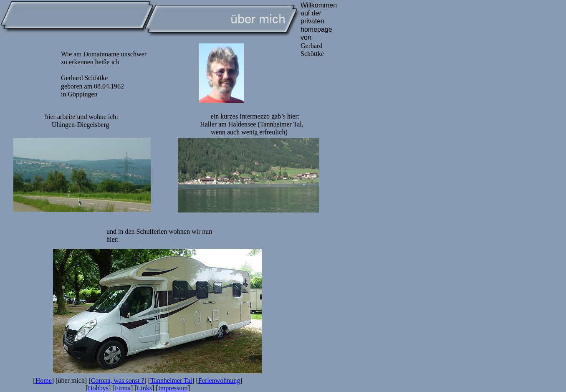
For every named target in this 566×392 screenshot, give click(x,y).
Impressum (173, 388)
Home (44, 381)
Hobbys (98, 388)
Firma (123, 388)
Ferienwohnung (219, 381)
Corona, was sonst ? (118, 381)
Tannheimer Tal (171, 381)
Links (144, 388)
